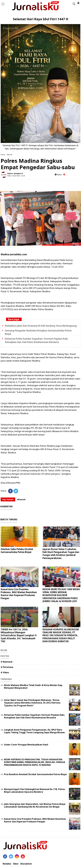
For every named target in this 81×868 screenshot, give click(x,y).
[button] (78, 2)
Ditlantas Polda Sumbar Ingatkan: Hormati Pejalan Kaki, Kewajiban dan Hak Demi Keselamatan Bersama (35, 716)
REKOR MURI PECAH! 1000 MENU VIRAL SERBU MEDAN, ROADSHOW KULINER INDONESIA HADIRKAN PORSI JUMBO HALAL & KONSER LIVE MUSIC (61, 597)
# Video (5, 672)
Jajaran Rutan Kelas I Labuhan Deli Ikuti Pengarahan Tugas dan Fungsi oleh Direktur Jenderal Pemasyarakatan (61, 554)
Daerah (9, 155)
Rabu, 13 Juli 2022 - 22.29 (16, 176)
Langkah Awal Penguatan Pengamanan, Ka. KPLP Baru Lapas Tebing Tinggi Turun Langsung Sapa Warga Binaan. (35, 731)
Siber (16, 864)
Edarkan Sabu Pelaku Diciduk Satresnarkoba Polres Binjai (17, 551)
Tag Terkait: (8, 499)
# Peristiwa (7, 667)
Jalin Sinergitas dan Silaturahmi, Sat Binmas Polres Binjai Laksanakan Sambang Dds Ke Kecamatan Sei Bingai (35, 805)
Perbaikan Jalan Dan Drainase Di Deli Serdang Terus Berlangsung (41, 326)
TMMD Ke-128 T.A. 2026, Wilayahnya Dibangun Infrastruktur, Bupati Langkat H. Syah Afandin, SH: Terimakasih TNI (19, 635)
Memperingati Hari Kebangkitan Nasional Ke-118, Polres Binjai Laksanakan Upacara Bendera (34, 791)
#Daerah (21, 499)
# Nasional (7, 662)
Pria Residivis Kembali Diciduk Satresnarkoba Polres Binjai (35, 774)
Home (3, 155)
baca (58, 174)
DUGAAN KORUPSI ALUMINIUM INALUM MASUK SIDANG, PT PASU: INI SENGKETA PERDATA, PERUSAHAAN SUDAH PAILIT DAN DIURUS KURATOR (61, 635)
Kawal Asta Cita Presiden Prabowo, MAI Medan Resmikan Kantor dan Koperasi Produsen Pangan (19, 594)
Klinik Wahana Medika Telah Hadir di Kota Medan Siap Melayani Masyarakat (33, 687)
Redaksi (7, 864)
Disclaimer (26, 864)
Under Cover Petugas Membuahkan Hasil (26, 745)
